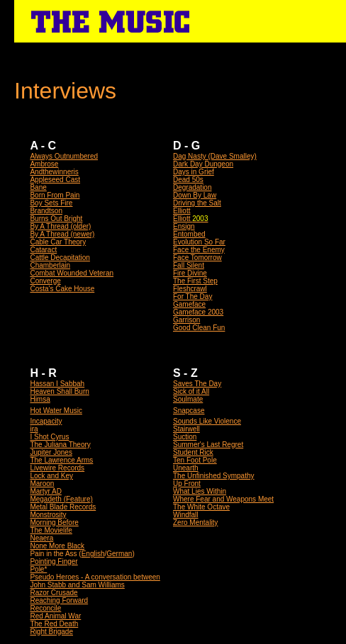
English (93, 554)
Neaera (41, 538)
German (119, 554)
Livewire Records (57, 468)
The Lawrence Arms (61, 460)
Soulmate (188, 399)
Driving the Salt (197, 203)
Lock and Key (51, 476)
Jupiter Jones (51, 452)
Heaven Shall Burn (59, 391)
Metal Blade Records (63, 507)
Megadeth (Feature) (61, 499)
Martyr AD (45, 491)
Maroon (42, 484)
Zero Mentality (195, 522)
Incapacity (46, 421)
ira (34, 429)
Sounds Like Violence (207, 421)
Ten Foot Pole (195, 460)
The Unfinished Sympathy (214, 476)
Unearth (186, 468)
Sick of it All (191, 391)
